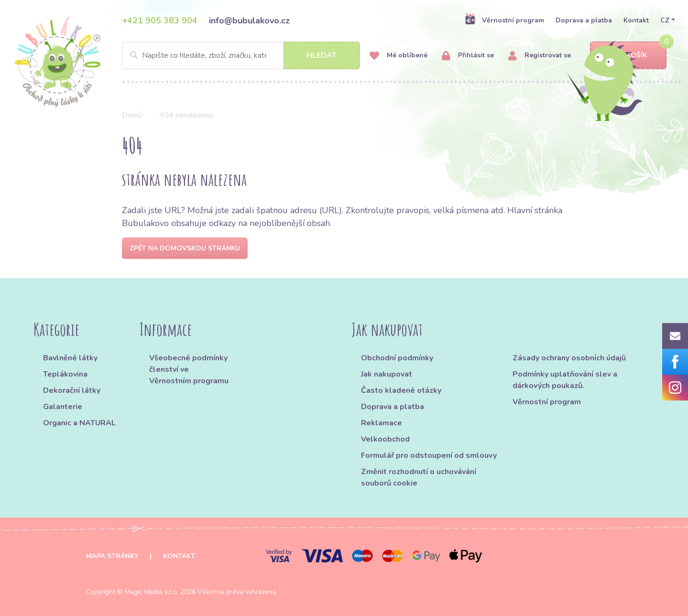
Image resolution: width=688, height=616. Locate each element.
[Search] (241, 55)
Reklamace (382, 423)
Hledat (322, 55)
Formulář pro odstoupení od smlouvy (429, 455)
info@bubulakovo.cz (249, 21)
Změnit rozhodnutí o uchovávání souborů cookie (419, 477)
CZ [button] (665, 20)
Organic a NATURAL (79, 423)
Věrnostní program (504, 20)
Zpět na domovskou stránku (185, 248)
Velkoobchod (385, 439)
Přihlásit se (468, 56)
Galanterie (63, 407)
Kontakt (636, 20)
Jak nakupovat (387, 374)
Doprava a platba (584, 20)
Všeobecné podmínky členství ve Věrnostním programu (189, 369)
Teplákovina (65, 374)
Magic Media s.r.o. (152, 592)
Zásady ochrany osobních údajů (569, 358)
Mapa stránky (112, 556)
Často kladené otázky (401, 390)
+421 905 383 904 (160, 21)
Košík (628, 56)
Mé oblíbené (399, 56)
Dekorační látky (72, 390)
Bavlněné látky (70, 358)
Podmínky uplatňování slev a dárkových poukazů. (565, 380)
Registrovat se (540, 56)
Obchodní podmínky (397, 358)
